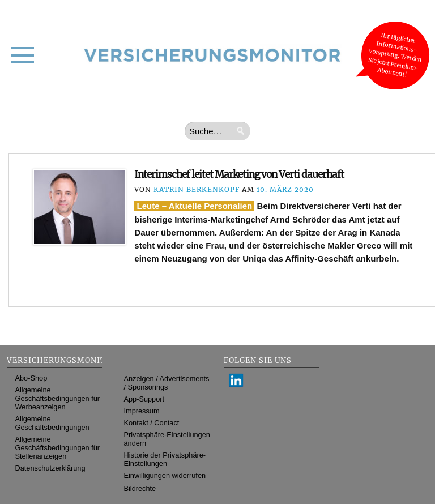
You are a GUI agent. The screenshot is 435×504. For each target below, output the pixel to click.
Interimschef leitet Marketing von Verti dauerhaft (239, 174)
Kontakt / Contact (152, 423)
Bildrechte (140, 488)
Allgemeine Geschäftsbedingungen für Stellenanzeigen (58, 448)
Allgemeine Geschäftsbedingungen (52, 423)
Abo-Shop (31, 378)
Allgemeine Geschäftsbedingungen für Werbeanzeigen (58, 398)
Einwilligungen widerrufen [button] (165, 475)
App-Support (144, 399)
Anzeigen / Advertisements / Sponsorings (167, 383)
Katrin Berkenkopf (197, 189)
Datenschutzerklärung (50, 468)
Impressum (142, 411)
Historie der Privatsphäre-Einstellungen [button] (165, 459)
